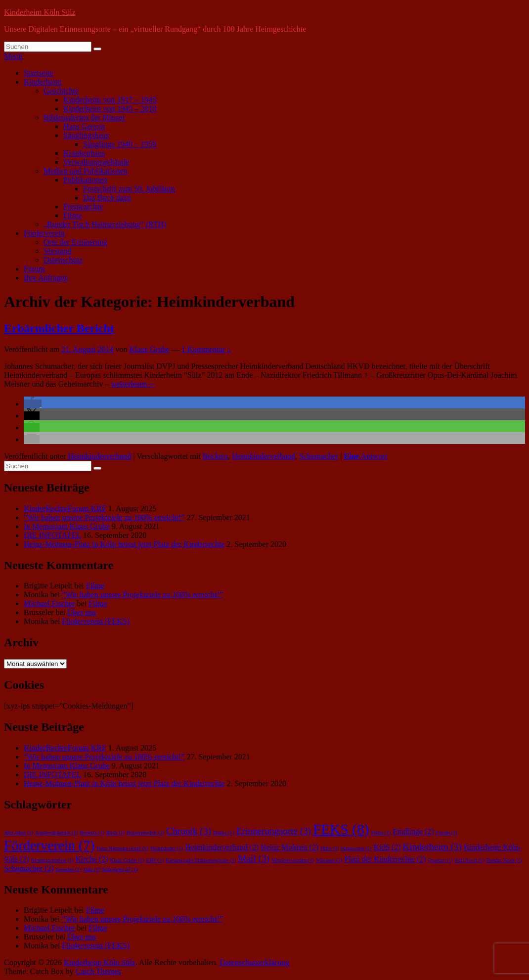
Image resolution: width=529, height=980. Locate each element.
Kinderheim (43, 82)
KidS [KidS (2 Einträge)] (387, 847)
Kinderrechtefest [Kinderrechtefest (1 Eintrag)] (52, 860)
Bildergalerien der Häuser (84, 117)
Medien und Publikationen (86, 171)
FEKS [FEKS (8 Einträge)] (341, 829)
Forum (34, 269)
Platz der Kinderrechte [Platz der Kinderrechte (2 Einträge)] (385, 859)
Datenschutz (63, 260)
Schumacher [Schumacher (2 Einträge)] (29, 869)
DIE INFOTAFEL (52, 535)
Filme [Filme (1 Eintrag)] (381, 832)
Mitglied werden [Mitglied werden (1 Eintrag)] (293, 860)
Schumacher (319, 456)
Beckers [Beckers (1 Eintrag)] (92, 832)
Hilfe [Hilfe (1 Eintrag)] (330, 848)
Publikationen (85, 180)
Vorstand (58, 251)
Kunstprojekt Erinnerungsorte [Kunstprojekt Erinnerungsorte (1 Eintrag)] (201, 860)
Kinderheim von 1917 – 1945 (110, 100)
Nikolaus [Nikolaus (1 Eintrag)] (329, 860)
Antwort (365, 456)
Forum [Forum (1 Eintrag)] (446, 832)
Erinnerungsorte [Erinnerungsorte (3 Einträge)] (274, 831)
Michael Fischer (49, 603)
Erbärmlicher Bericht (59, 328)
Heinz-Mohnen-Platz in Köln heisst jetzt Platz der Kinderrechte (124, 544)
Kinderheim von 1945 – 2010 (110, 109)
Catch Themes (98, 971)
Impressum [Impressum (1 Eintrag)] (356, 848)
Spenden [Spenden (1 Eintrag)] (69, 869)
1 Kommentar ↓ (206, 349)
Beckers (216, 456)
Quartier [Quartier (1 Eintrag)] (440, 860)
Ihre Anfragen (46, 278)
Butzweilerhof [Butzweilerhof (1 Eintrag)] (145, 832)
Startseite (39, 73)
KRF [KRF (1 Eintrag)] (155, 860)
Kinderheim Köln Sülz (40, 12)
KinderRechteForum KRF (65, 509)
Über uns (82, 612)
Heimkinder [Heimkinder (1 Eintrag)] (167, 848)
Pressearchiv (83, 206)
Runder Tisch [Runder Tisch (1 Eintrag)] (504, 860)
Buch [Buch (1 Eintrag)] (116, 832)
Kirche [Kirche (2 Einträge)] (92, 859)
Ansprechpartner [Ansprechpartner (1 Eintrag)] (56, 832)
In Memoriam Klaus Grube (67, 526)
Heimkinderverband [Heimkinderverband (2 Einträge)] (222, 847)
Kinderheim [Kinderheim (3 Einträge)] (432, 847)
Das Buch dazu (107, 198)
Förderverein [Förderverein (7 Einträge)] (49, 845)
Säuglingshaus (86, 135)
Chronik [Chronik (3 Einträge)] (188, 831)
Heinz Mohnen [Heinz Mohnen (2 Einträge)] (289, 847)
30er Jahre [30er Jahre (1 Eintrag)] (19, 832)
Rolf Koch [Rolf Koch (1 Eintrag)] (470, 860)
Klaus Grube (149, 349)
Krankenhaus (84, 153)
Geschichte (61, 91)
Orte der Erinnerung (75, 242)
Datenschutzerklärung (255, 962)
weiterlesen (133, 384)
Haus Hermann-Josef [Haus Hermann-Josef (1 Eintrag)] (122, 848)
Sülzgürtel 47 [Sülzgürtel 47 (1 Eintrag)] (120, 869)
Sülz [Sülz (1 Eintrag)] (91, 869)
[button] (33, 404)
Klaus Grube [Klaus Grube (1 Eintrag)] (127, 860)
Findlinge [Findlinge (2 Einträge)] (413, 831)
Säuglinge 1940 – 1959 (120, 144)
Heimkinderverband (99, 456)
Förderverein (44, 233)
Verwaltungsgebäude (96, 162)
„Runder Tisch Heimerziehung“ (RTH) (105, 224)
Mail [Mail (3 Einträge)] (254, 859)
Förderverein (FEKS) (95, 621)
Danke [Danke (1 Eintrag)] (224, 832)
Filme (72, 215)
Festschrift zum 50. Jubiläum (129, 189)
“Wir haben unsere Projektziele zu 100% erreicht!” (104, 517)
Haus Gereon (84, 126)
